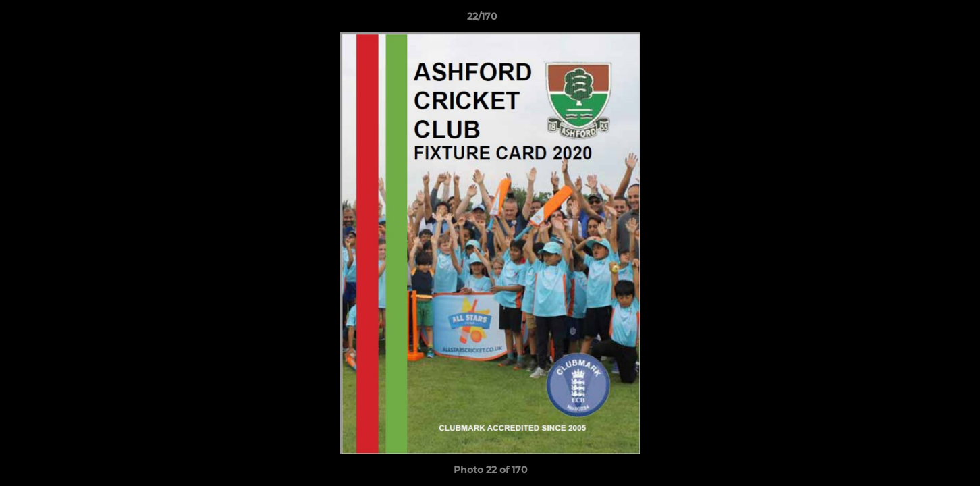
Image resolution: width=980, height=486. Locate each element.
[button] (923, 20)
